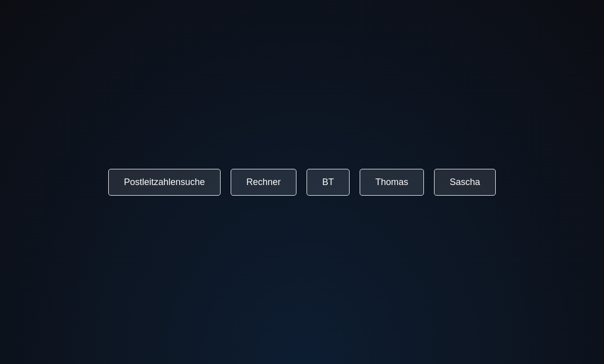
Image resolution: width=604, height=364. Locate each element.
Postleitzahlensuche (164, 182)
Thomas (392, 182)
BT (328, 182)
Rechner (264, 182)
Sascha (465, 182)
